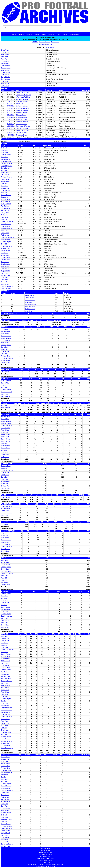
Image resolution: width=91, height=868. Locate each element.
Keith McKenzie (6, 224)
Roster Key (42, 45)
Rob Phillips (5, 75)
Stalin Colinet (5, 168)
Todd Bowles (5, 55)
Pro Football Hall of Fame (45, 858)
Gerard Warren (6, 282)
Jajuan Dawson (6, 173)
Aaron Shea (5, 269)
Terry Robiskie (6, 77)
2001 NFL (35, 42)
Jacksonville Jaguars (23, 106)
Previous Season (45, 42)
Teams (37, 34)
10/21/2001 (10, 113)
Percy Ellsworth (6, 181)
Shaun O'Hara (6, 251)
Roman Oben (5, 248)
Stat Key (50, 45)
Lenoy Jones (5, 213)
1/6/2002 (11, 135)
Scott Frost (4, 186)
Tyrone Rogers (6, 255)
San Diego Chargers (23, 108)
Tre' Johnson (5, 211)
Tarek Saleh (5, 262)
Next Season (55, 42)
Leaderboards (74, 34)
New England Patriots (23, 126)
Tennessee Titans (22, 124)
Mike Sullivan (5, 84)
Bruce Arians (5, 50)
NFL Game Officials (46, 852)
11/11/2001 (10, 117)
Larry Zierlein (5, 86)
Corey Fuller (5, 188)
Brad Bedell (5, 150)
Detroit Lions (20, 104)
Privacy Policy (45, 862)
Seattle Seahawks (22, 102)
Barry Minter (5, 233)
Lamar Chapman (6, 164)
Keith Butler (5, 57)
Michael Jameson (30, 307)
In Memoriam (45, 848)
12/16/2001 (10, 128)
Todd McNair (5, 70)
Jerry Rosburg (6, 79)
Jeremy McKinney (7, 228)
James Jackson (6, 204)
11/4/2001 (10, 115)
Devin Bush (5, 157)
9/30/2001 (10, 106)
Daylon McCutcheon (7, 222)
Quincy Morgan (6, 242)
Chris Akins (5, 148)
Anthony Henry (6, 199)
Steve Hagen (5, 63)
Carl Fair (4, 184)
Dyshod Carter (6, 159)
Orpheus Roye (6, 257)
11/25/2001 (10, 122)
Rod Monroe (5, 235)
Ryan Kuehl (5, 217)
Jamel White (5, 284)
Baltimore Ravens (22, 113)
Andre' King (5, 215)
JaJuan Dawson (6, 423)
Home (14, 34)
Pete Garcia (5, 61)
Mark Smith (5, 273)
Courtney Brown (6, 155)
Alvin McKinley (6, 226)
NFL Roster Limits (45, 856)
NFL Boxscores (46, 850)
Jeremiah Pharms (30, 304)
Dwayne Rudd (6, 260)
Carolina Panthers (22, 99)
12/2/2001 (10, 124)
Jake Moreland (6, 240)
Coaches (51, 34)
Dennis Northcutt (6, 246)
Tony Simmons (6, 271)
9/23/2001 (10, 104)
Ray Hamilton (5, 66)
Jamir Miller (5, 231)
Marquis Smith (6, 275)
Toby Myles (5, 244)
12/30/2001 (10, 133)
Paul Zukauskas (6, 289)
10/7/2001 (10, 108)
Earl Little (4, 219)
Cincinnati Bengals (22, 110)
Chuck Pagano (6, 72)
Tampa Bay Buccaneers (24, 95)
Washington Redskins (23, 97)
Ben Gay (4, 193)
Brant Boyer (5, 152)
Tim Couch (4, 170)
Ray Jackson (5, 206)
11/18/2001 (10, 119)
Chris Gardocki (6, 190)
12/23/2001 (10, 131)
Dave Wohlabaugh (7, 286)
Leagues (21, 34)
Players (44, 34)
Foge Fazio (5, 59)
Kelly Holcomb (6, 202)
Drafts (58, 34)
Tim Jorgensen (6, 68)
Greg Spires (5, 277)
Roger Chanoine (6, 161)
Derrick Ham (5, 197)
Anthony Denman (7, 177)
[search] (32, 28)
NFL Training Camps (45, 854)
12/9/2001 (10, 126)
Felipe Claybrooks (7, 166)
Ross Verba (5, 280)
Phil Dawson (5, 175)
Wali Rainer (5, 253)
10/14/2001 (10, 110)
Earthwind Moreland (7, 237)
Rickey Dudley (6, 179)
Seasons (29, 34)
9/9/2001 (11, 102)
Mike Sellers (5, 266)
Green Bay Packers (22, 93)
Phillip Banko (5, 52)
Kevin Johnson (6, 208)
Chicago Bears (21, 115)
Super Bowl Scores (45, 860)
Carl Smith (4, 81)
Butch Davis (50, 47)
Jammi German (6, 195)
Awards (65, 34)
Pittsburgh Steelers (22, 117)
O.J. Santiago (5, 264)
